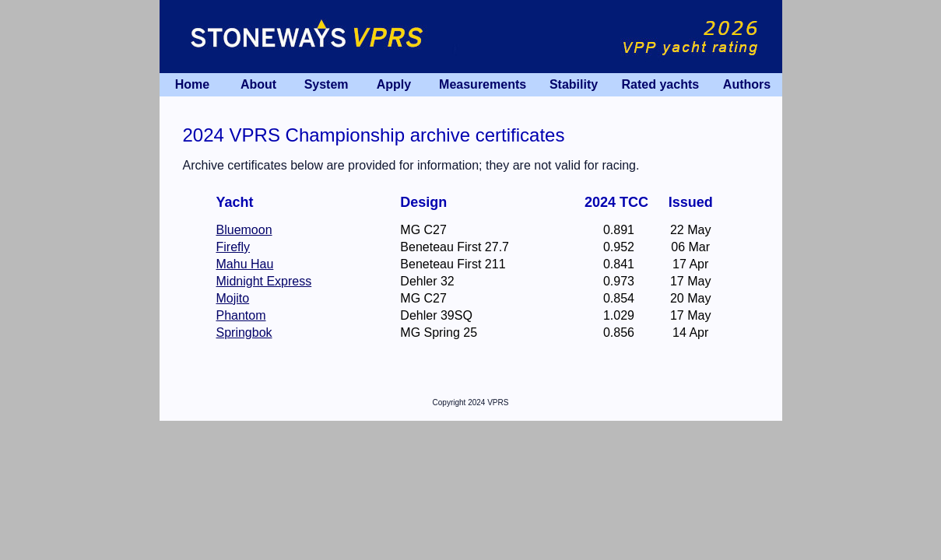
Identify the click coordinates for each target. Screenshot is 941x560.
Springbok (244, 332)
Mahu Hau (245, 264)
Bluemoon (244, 230)
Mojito (233, 298)
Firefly (233, 247)
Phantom (241, 315)
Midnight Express (264, 281)
